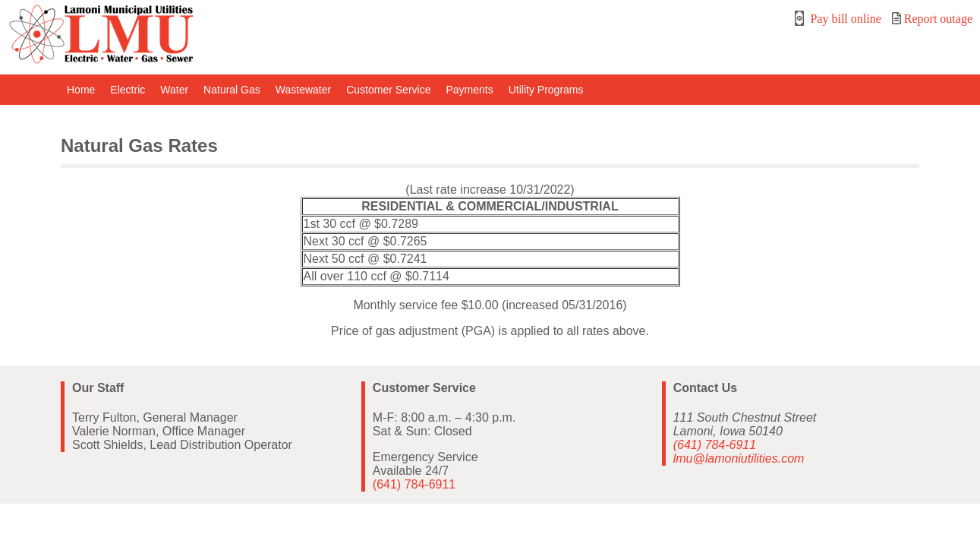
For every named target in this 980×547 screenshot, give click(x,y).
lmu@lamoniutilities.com (739, 458)
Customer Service (388, 90)
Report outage (932, 19)
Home (81, 90)
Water (174, 90)
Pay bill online (837, 19)
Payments (469, 90)
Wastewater (303, 90)
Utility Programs (546, 90)
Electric (128, 90)
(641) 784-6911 (414, 484)
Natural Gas (232, 90)
